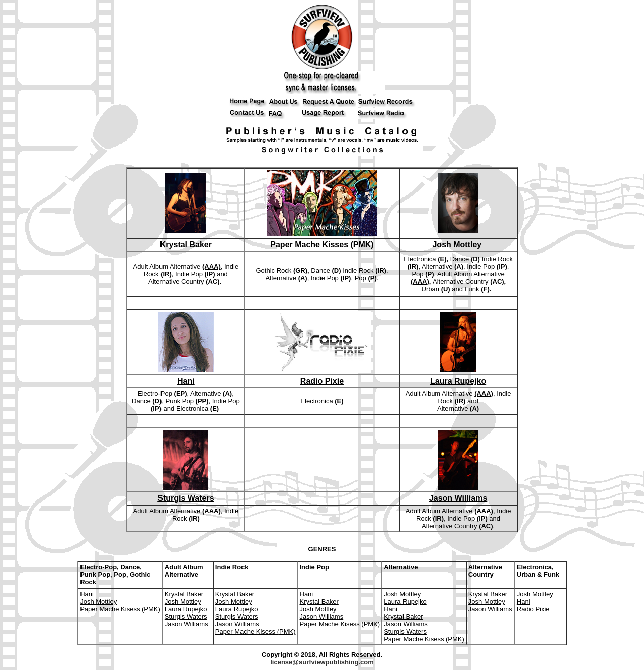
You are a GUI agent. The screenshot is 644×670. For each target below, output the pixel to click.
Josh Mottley (457, 245)
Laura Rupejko (458, 381)
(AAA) (212, 266)
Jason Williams (458, 498)
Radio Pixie (322, 381)
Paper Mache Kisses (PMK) (322, 245)
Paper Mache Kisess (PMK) (120, 609)
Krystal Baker (186, 245)
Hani (186, 381)
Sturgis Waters (186, 498)
